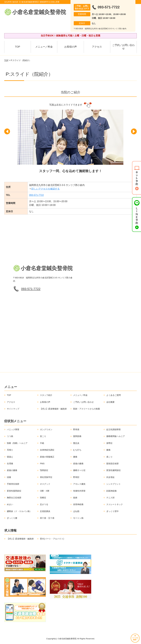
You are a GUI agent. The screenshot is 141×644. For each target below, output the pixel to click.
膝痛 (108, 450)
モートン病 (78, 518)
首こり (43, 436)
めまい (10, 504)
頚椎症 (43, 498)
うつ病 (10, 436)
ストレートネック (115, 504)
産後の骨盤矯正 (47, 457)
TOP (18, 47)
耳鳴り (10, 450)
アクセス (97, 47)
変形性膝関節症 (114, 470)
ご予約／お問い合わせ (123, 47)
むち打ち (77, 450)
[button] (8, 134)
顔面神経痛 (111, 491)
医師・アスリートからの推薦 (87, 409)
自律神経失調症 (47, 450)
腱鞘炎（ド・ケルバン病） (19, 511)
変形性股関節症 (14, 491)
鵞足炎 (76, 443)
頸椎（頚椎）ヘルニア (17, 443)
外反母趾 (110, 477)
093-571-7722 (36, 195)
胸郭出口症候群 (14, 498)
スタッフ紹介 (46, 395)
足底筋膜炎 (45, 511)
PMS (42, 464)
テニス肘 (110, 498)
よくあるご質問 (114, 395)
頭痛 (9, 477)
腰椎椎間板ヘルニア (116, 436)
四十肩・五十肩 (47, 518)
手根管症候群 (13, 484)
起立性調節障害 (114, 429)
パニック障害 (13, 429)
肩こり (109, 457)
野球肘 (76, 477)
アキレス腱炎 (79, 484)
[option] (70, 143)
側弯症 (109, 443)
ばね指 (76, 511)
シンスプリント (114, 484)
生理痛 (10, 464)
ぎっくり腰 (12, 518)
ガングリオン (46, 429)
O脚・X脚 (45, 491)
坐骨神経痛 (78, 504)
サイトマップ (13, 409)
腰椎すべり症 (79, 470)
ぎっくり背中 (113, 511)
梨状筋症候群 (113, 464)
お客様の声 (71, 47)
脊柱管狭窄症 (46, 477)
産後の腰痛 (12, 470)
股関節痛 (77, 436)
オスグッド (45, 484)
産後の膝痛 (78, 464)
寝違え (10, 457)
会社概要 (110, 402)
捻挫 (75, 498)
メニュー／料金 (44, 47)
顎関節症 (44, 470)
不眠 (42, 443)
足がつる (44, 504)
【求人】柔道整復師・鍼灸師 (53, 409)
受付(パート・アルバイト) (52, 539)
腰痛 (75, 457)
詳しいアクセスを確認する (46, 189)
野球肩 (76, 429)
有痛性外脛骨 (79, 491)
